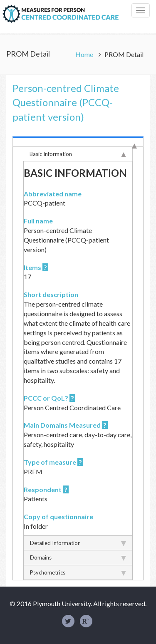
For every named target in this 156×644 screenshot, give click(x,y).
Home (85, 54)
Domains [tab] (78, 557)
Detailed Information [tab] (78, 543)
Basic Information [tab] (78, 154)
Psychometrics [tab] (78, 572)
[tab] (78, 141)
